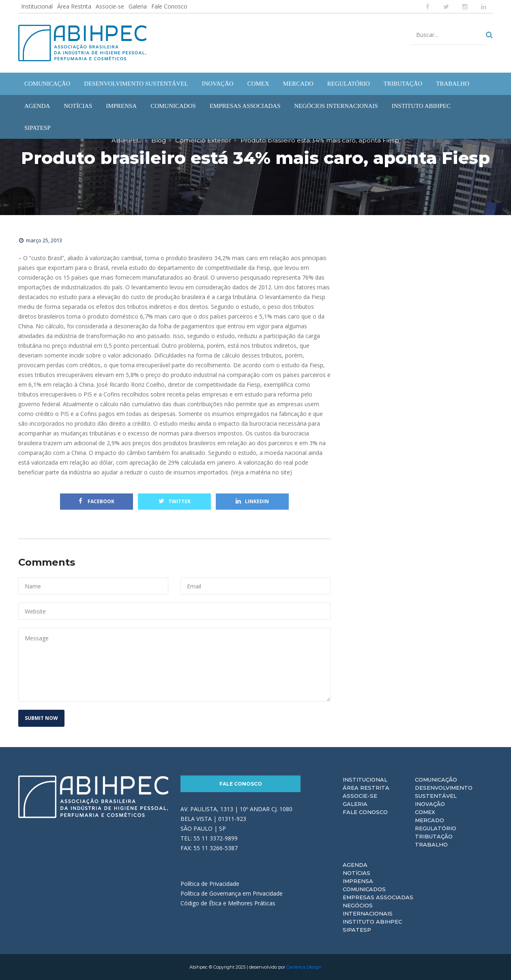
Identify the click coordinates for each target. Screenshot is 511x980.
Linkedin (252, 501)
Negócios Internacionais (368, 909)
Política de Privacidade (210, 884)
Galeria (138, 6)
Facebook (97, 501)
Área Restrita (74, 6)
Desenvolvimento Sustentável (444, 792)
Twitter (175, 501)
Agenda (355, 865)
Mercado (429, 820)
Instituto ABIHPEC (372, 922)
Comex (425, 812)
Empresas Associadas (378, 897)
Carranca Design (304, 967)
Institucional (37, 6)
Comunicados (364, 889)
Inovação (430, 804)
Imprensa (358, 881)
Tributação (434, 836)
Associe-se (110, 6)
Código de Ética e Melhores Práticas (228, 903)
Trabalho (431, 844)
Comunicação (436, 780)
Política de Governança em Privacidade (232, 893)
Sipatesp (357, 930)
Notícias (356, 873)
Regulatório (436, 828)
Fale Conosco (169, 6)
